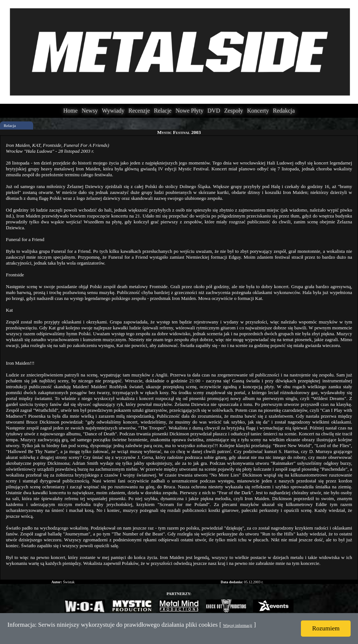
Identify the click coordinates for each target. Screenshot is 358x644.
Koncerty (258, 111)
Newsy (89, 111)
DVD (214, 111)
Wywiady (113, 111)
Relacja (10, 125)
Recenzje (139, 111)
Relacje (163, 111)
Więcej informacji (237, 625)
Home (71, 111)
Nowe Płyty (189, 111)
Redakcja (284, 111)
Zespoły (234, 111)
